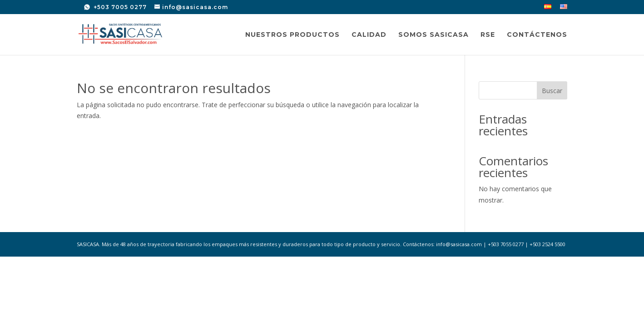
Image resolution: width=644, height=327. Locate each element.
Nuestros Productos (292, 35)
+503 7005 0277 (119, 7)
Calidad (369, 35)
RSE (488, 35)
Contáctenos (537, 35)
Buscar (552, 91)
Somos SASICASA (433, 35)
